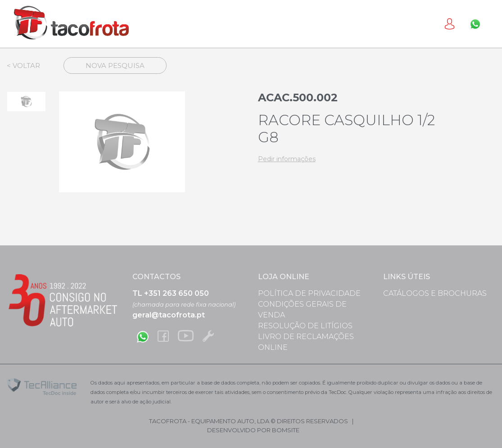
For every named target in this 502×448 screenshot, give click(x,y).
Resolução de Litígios (305, 326)
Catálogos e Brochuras (435, 293)
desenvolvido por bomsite (253, 430)
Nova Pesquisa (115, 66)
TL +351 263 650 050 (171, 293)
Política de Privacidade (309, 293)
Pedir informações (287, 159)
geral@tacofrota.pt (169, 315)
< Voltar (23, 66)
